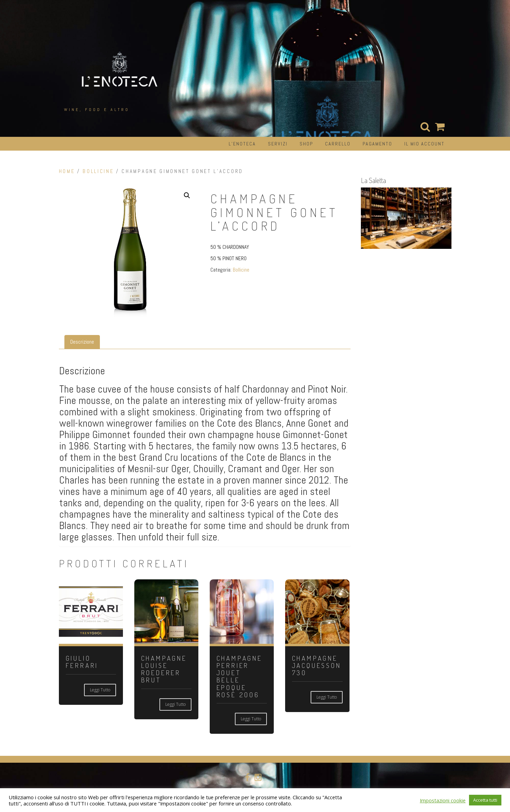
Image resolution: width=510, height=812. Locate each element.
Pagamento (377, 144)
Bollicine (98, 171)
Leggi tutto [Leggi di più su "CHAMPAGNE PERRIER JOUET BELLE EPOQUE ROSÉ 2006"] (251, 719)
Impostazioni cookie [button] (443, 800)
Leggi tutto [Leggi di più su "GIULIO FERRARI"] (100, 690)
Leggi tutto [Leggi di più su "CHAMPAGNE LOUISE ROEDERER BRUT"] (175, 704)
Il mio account (424, 144)
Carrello (338, 144)
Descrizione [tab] (82, 342)
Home (67, 171)
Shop (306, 144)
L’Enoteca (242, 144)
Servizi (278, 144)
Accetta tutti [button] (485, 800)
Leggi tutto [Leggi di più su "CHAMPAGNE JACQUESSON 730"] (327, 697)
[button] (187, 195)
